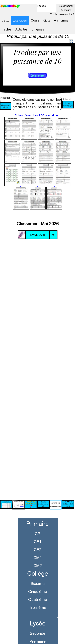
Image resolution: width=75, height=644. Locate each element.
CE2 (38, 545)
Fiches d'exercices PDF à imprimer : (38, 157)
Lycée (38, 618)
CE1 (38, 537)
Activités (21, 29)
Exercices (20, 20)
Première (37, 636)
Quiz (47, 20)
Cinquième (38, 586)
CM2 (38, 561)
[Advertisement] (37, 363)
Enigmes (38, 29)
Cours (35, 20)
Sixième (38, 579)
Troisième (38, 602)
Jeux (5, 20)
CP (37, 529)
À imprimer (62, 20)
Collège (38, 569)
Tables (7, 29)
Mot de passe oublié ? (62, 14)
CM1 (38, 553)
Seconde (38, 628)
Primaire (37, 519)
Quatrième (38, 594)
